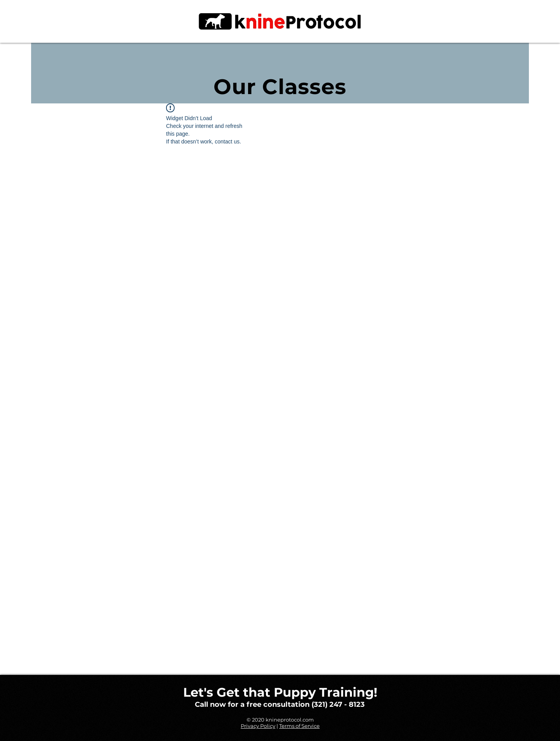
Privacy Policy (258, 726)
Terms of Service (299, 726)
